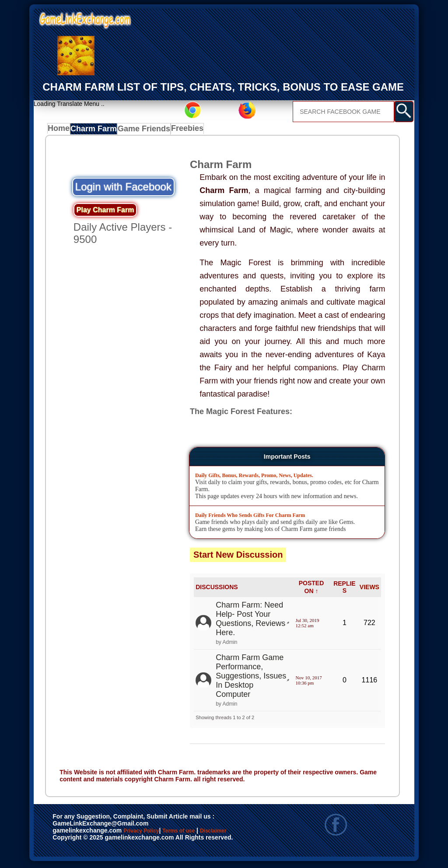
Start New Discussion (238, 557)
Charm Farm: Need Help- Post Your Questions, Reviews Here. (250, 621)
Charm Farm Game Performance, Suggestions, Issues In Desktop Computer (251, 678)
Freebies (188, 131)
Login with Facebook (123, 189)
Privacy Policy (150, 834)
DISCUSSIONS (217, 590)
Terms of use (205, 834)
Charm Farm (97, 131)
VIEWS (369, 590)
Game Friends (145, 131)
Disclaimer (72, 843)
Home (61, 131)
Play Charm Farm (105, 212)
